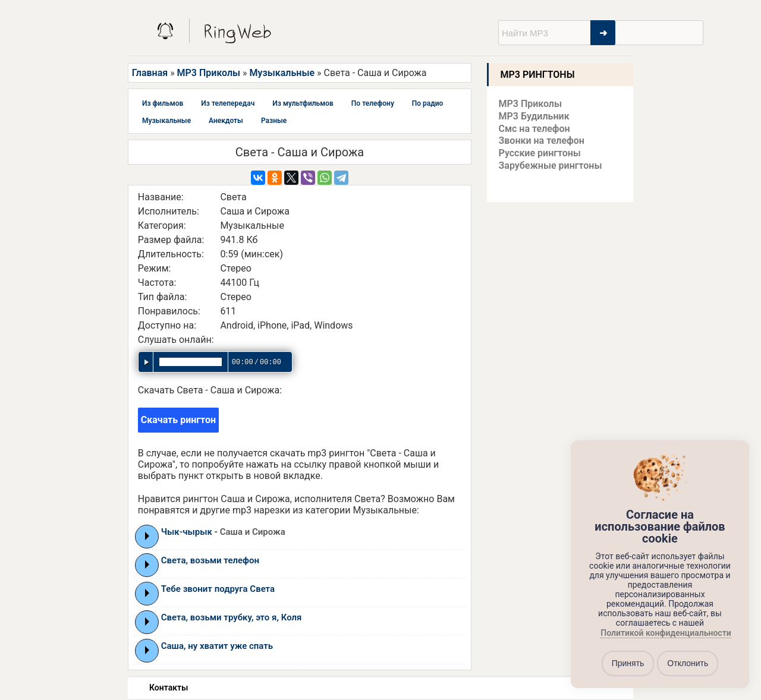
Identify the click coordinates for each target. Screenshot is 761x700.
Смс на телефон (534, 129)
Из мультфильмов (303, 103)
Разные (274, 121)
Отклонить (688, 663)
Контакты (169, 688)
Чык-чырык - (223, 532)
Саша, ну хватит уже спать (217, 646)
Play (147, 536)
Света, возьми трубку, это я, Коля (232, 617)
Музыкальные (282, 73)
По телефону (373, 103)
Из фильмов (163, 103)
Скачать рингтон (178, 420)
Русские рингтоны (540, 153)
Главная (150, 73)
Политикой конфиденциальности (666, 633)
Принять (628, 663)
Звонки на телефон (542, 141)
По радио (428, 103)
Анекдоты (226, 121)
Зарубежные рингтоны (551, 165)
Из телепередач (228, 103)
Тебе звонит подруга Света (218, 589)
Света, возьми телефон (210, 560)
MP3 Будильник (534, 116)
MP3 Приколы (209, 73)
